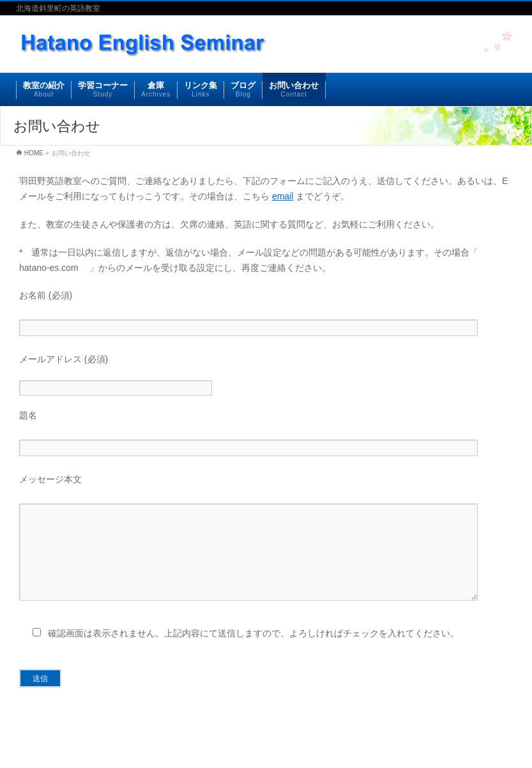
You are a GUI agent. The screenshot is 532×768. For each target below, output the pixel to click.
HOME (34, 153)
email (283, 196)
